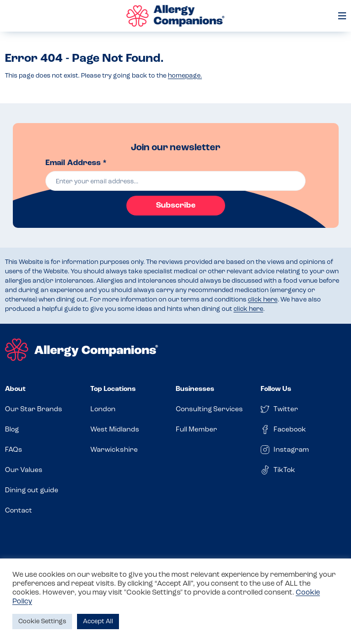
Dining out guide (32, 491)
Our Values (24, 470)
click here (263, 300)
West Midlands (115, 430)
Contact (19, 511)
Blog (12, 430)
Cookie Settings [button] (42, 622)
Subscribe (176, 206)
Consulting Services (209, 409)
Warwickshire (114, 450)
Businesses (195, 389)
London (103, 409)
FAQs (14, 450)
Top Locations (113, 389)
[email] (175, 181)
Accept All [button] (98, 622)
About (15, 389)
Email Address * (76, 163)
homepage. (185, 76)
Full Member (196, 430)
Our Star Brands (34, 409)
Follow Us (276, 389)
